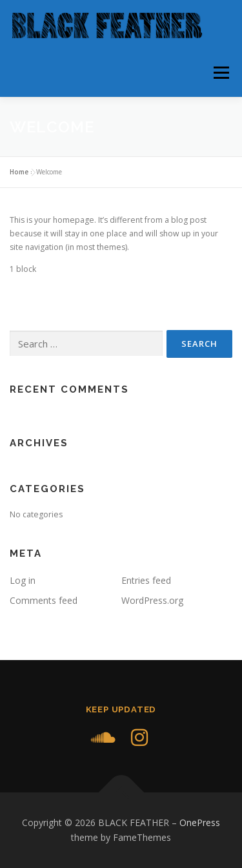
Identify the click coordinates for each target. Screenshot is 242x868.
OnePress (200, 822)
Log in (23, 580)
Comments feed (44, 600)
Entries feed (146, 580)
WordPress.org (152, 600)
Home (19, 172)
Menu (220, 73)
